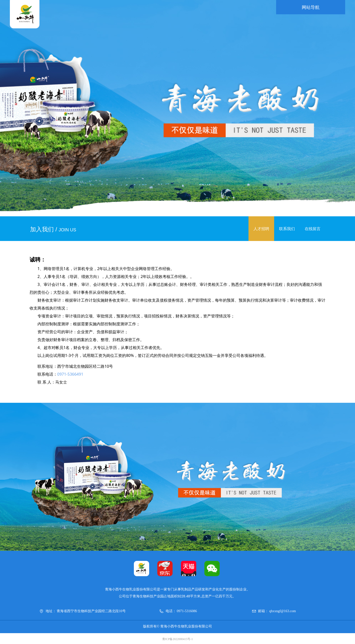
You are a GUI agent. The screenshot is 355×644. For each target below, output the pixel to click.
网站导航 (311, 7)
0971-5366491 (70, 374)
